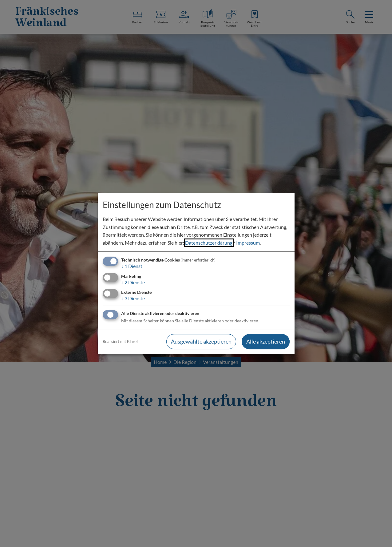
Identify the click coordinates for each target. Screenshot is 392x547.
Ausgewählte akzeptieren (201, 341)
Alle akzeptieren (266, 341)
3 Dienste (133, 298)
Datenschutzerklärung (209, 243)
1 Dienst (132, 266)
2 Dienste (133, 282)
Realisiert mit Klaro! (120, 341)
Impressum (248, 243)
